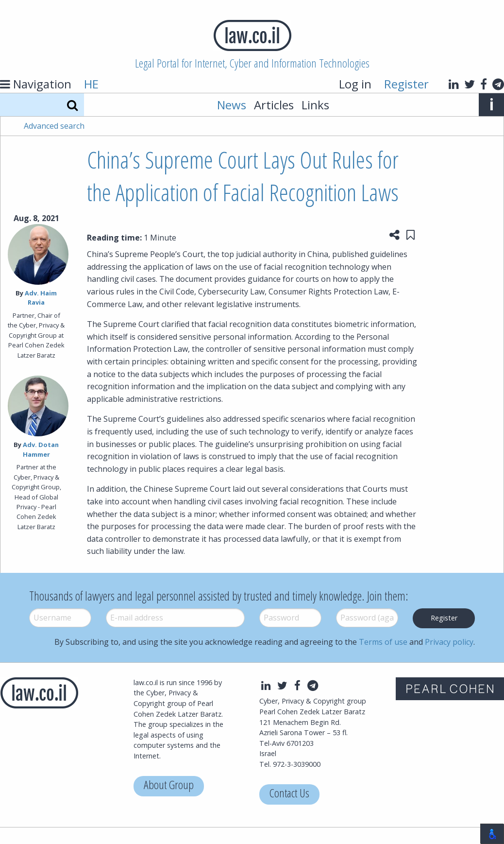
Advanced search (54, 126)
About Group (169, 786)
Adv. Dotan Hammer (41, 449)
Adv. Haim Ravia (41, 298)
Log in (355, 84)
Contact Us (289, 794)
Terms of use (383, 642)
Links (315, 105)
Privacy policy (449, 642)
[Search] (72, 105)
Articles (274, 105)
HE (91, 84)
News (232, 105)
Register (406, 84)
